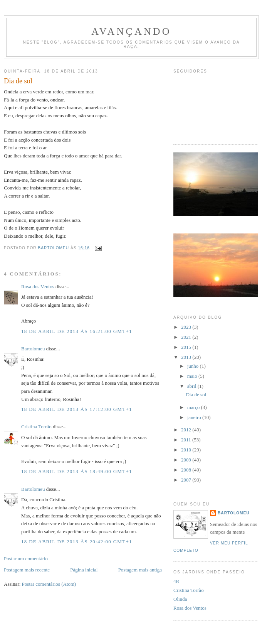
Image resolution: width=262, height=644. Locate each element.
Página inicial (84, 570)
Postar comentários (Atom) (49, 584)
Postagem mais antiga (140, 570)
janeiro (195, 417)
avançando (131, 31)
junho (194, 366)
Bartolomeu (33, 349)
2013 (187, 357)
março (194, 407)
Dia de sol (196, 395)
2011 (187, 440)
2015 (187, 347)
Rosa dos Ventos (38, 287)
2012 (187, 430)
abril (192, 386)
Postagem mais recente (27, 570)
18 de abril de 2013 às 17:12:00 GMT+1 (77, 409)
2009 (187, 460)
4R (176, 581)
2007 (187, 480)
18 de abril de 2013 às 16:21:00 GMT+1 (77, 331)
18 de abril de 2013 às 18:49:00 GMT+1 (77, 471)
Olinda (180, 599)
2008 (187, 470)
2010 (187, 450)
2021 (187, 337)
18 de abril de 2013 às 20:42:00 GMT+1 (77, 542)
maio (193, 376)
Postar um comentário (26, 559)
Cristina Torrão (36, 427)
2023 (187, 327)
